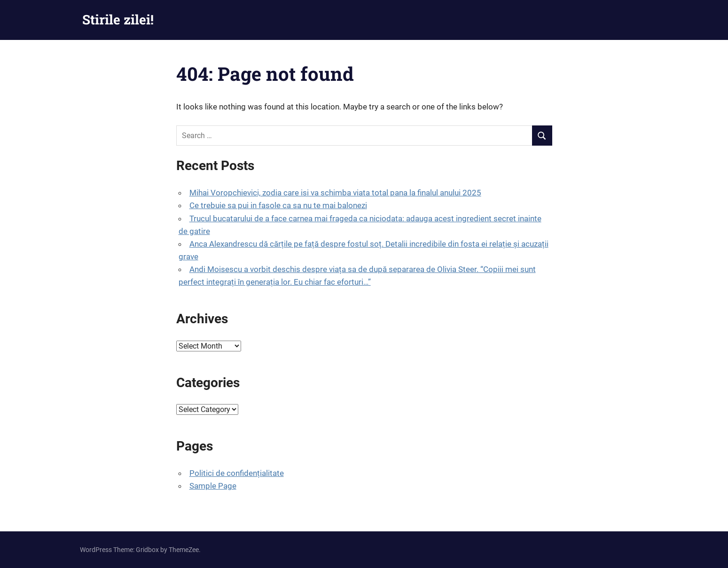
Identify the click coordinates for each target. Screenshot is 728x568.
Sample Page (213, 486)
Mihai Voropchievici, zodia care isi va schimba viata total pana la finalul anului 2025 (335, 193)
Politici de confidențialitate (237, 473)
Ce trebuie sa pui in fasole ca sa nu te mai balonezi (278, 205)
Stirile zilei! (118, 19)
